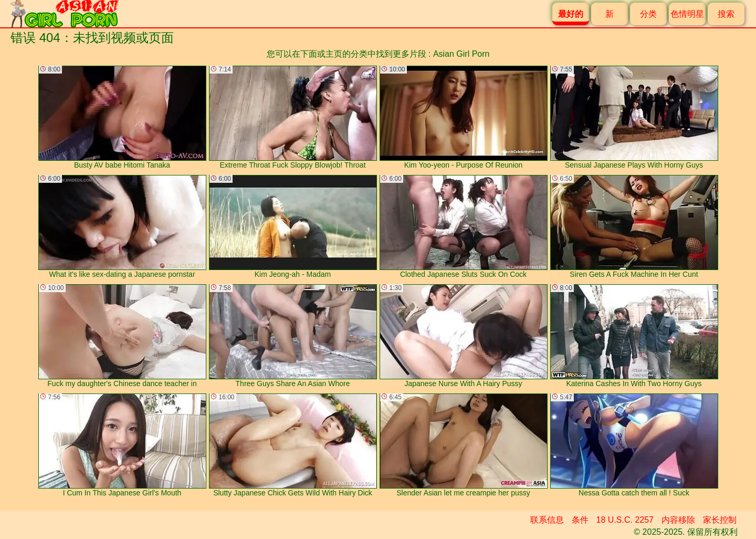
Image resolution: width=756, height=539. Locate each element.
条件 (580, 520)
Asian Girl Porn (461, 54)
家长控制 (720, 520)
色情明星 (687, 14)
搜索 (726, 14)
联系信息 (547, 520)
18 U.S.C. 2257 (625, 520)
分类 (648, 14)
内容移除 (678, 520)
